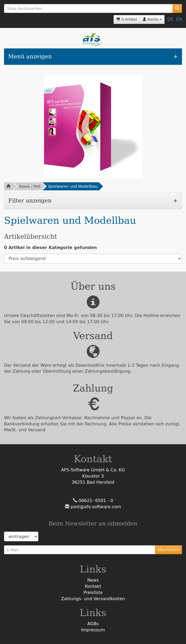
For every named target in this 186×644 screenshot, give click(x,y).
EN (179, 19)
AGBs (93, 624)
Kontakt (93, 586)
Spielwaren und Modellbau (73, 186)
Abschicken (168, 550)
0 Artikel (127, 19)
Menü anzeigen (30, 56)
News (93, 580)
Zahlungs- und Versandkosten (93, 599)
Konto (152, 19)
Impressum (93, 630)
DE (170, 19)
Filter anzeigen (30, 201)
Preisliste (93, 593)
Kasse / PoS (30, 186)
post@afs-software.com (95, 507)
